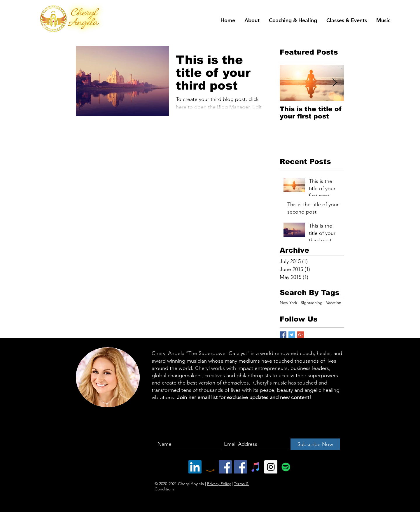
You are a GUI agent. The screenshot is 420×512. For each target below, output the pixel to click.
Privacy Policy (219, 484)
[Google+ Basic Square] (301, 335)
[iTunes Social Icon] (256, 467)
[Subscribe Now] (315, 444)
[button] (252, 20)
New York (288, 303)
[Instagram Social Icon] (271, 467)
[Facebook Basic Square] (283, 335)
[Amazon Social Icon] (210, 467)
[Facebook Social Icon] (225, 467)
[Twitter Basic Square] (292, 335)
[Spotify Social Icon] (286, 467)
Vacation (334, 303)
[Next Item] (335, 83)
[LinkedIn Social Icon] (195, 467)
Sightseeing (312, 303)
